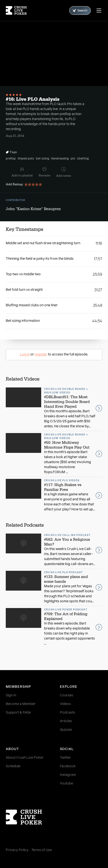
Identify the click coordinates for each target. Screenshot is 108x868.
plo (73, 159)
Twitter (65, 758)
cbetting (83, 159)
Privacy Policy (17, 850)
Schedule (13, 766)
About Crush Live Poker (25, 758)
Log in (25, 355)
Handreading (60, 159)
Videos (65, 704)
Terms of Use (42, 850)
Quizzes (66, 730)
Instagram (68, 775)
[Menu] (99, 11)
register (41, 355)
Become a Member (21, 704)
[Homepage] (16, 11)
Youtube (66, 783)
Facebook (68, 766)
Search (80, 11)
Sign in (11, 695)
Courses (66, 695)
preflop (11, 159)
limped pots (26, 159)
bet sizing (43, 159)
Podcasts (67, 713)
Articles (66, 721)
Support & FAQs (18, 713)
